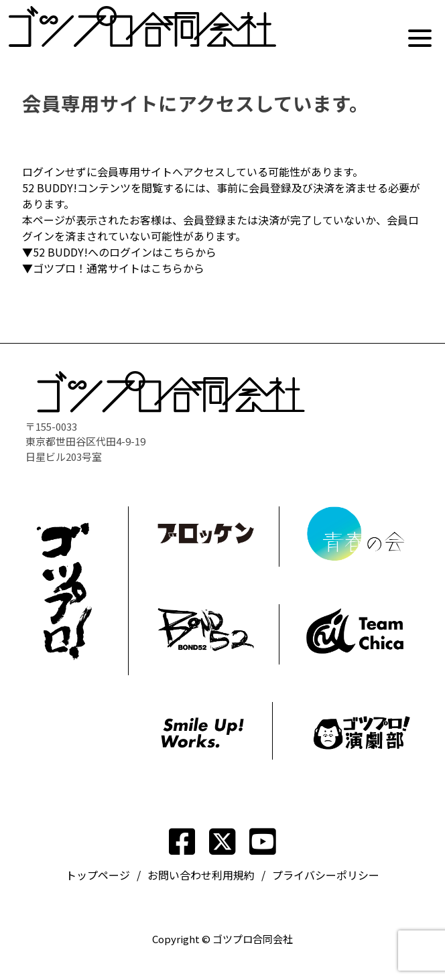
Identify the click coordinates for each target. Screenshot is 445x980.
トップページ (98, 875)
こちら (179, 252)
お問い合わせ (180, 875)
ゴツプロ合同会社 (253, 939)
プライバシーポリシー (326, 875)
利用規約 (233, 875)
